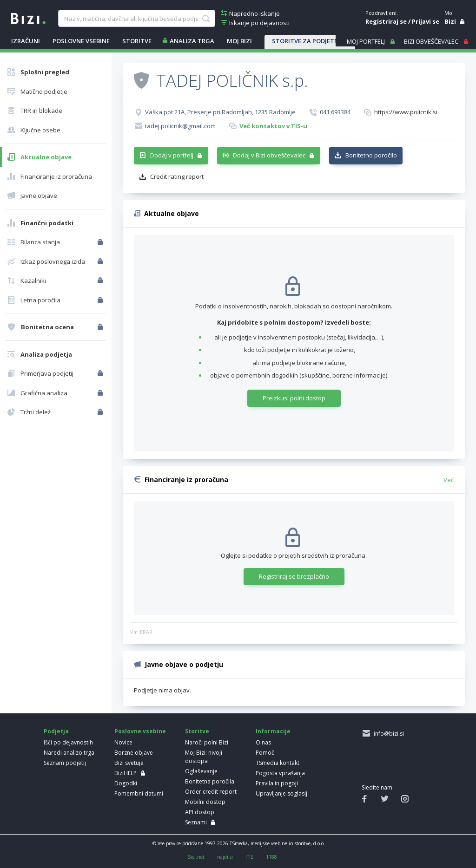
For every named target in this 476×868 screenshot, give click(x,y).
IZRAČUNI (26, 41)
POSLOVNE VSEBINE (81, 41)
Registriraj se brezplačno (294, 576)
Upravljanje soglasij (281, 793)
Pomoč (265, 753)
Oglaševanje (201, 771)
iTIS (249, 857)
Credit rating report (177, 176)
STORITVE (137, 41)
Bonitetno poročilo (371, 155)
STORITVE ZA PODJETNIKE (310, 41)
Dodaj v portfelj (172, 155)
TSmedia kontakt (278, 763)
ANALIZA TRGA (192, 41)
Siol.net (196, 857)
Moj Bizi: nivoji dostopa (204, 757)
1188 (271, 857)
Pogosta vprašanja (280, 773)
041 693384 (335, 112)
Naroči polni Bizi (207, 742)
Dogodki (126, 783)
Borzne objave (134, 753)
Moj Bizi (239, 41)
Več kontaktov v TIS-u (273, 126)
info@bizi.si (387, 734)
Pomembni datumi (139, 793)
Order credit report (211, 792)
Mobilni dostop (205, 802)
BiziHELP (126, 773)
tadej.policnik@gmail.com (180, 126)
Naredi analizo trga (69, 753)
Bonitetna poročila (210, 781)
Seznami (196, 822)
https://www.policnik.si (406, 112)
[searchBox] (137, 19)
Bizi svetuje (129, 763)
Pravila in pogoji (277, 783)
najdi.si (225, 857)
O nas (263, 742)
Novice (123, 742)
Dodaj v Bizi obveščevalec (269, 155)
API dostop (200, 812)
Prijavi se (426, 21)
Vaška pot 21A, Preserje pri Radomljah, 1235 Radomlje (220, 112)
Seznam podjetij (65, 763)
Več (449, 480)
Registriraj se (386, 21)
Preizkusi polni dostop (294, 398)
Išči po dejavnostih (68, 742)
